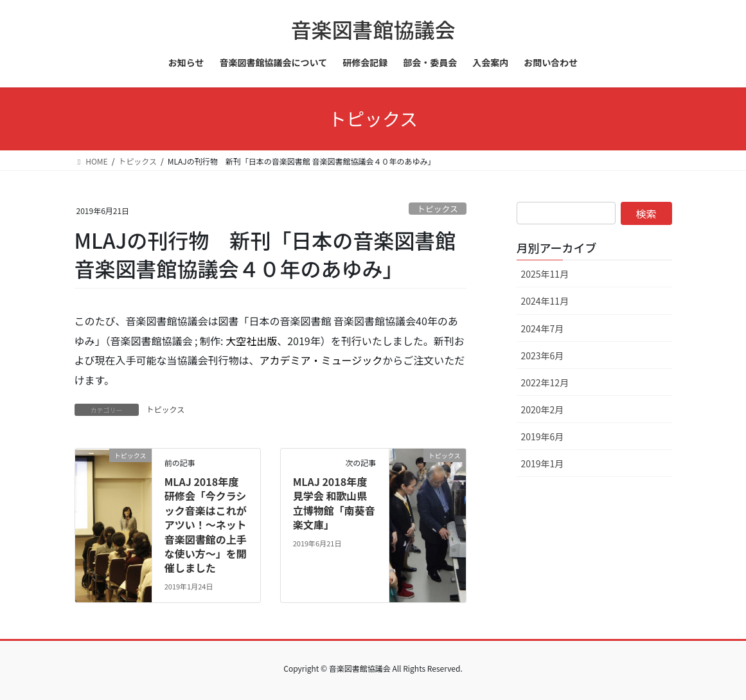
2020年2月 (543, 409)
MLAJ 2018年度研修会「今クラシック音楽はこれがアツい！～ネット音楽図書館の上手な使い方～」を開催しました (206, 525)
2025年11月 (545, 274)
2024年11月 (545, 301)
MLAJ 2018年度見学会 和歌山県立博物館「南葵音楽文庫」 (334, 503)
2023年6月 (543, 355)
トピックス (438, 209)
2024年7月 (543, 328)
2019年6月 (543, 436)
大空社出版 (251, 341)
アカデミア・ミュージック (321, 360)
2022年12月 (545, 382)
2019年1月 (543, 463)
